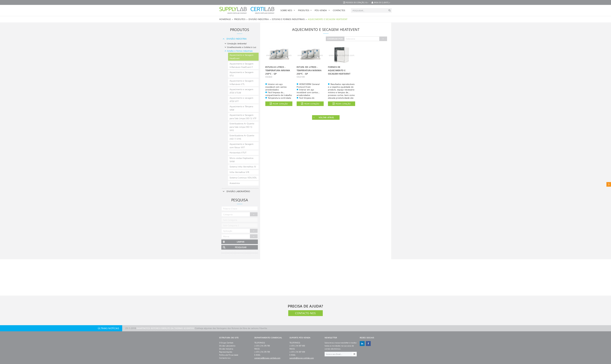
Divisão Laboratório (227, 346)
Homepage (225, 19)
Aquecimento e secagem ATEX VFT (241, 100)
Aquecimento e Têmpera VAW (241, 108)
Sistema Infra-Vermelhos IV (243, 167)
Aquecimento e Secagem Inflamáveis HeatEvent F (241, 65)
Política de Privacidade (229, 355)
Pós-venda (322, 10)
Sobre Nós (288, 10)
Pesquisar (235, 247)
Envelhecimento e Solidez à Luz (240, 47)
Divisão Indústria (226, 349)
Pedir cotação (279, 104)
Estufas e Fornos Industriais (288, 19)
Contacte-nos (305, 313)
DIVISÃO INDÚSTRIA (259, 19)
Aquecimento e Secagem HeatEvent (328, 19)
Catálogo (609, 184)
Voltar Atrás (324, 117)
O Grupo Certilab (226, 343)
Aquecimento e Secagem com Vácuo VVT (241, 146)
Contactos (339, 10)
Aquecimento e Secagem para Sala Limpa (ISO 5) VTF (243, 117)
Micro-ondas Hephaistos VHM (241, 160)
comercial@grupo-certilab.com (267, 358)
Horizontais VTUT (238, 153)
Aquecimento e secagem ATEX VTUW (241, 91)
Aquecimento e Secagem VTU (241, 74)
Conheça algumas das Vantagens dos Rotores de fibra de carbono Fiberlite (196, 328)
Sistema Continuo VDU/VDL (243, 178)
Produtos (305, 10)
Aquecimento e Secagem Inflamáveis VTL (241, 82)
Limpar (234, 242)
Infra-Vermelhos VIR (239, 172)
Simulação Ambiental (235, 44)
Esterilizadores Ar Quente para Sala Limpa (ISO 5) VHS (242, 127)
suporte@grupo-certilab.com (302, 358)
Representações (226, 352)
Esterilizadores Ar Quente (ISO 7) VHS (242, 137)
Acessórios (235, 183)
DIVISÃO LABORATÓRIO (236, 191)
